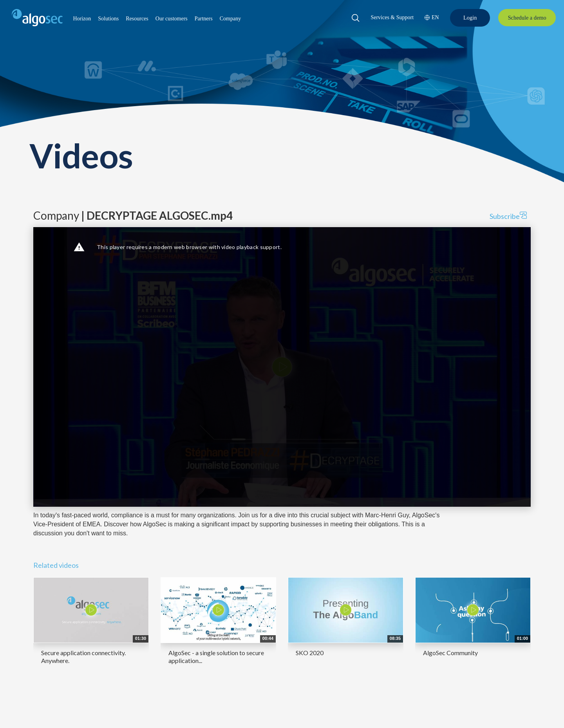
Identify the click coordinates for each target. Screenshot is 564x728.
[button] (82, 19)
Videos (81, 155)
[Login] (470, 18)
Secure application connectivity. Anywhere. (83, 657)
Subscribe (508, 216)
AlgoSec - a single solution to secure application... (216, 657)
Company (133, 215)
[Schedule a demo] (527, 18)
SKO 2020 (310, 653)
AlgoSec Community (450, 653)
